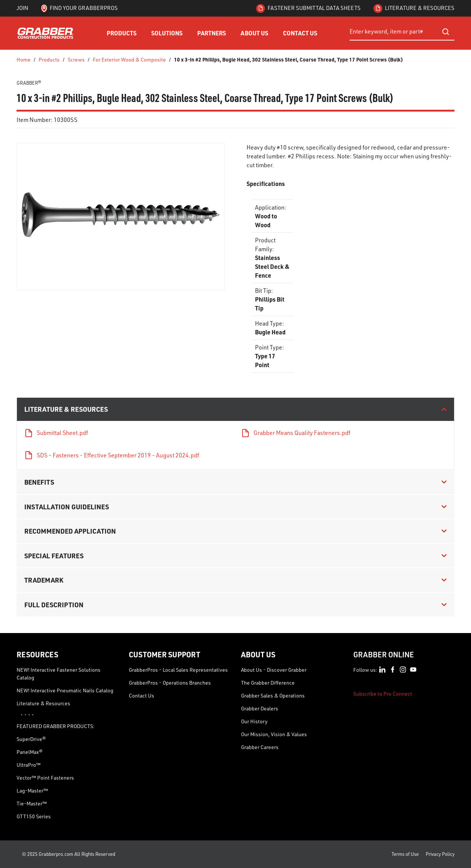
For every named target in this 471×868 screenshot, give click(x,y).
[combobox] (402, 32)
